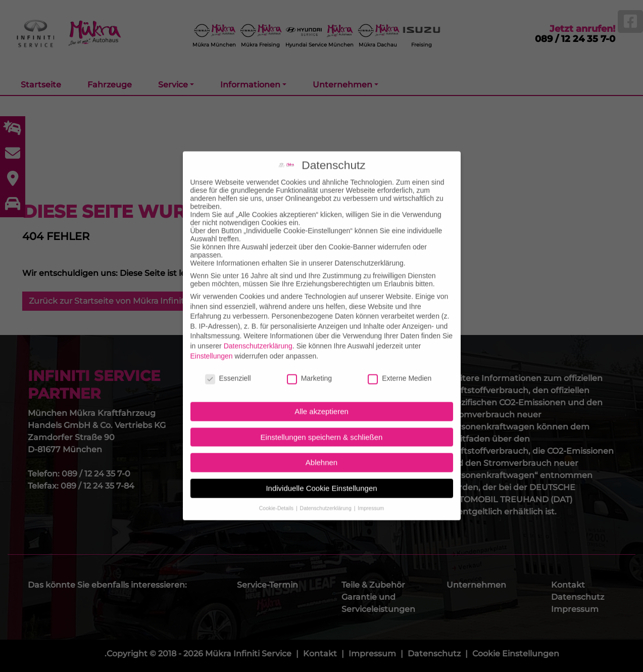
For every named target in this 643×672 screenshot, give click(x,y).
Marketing (309, 362)
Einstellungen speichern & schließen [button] (322, 420)
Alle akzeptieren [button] (321, 395)
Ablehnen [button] (321, 446)
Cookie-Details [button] (277, 491)
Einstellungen (212, 339)
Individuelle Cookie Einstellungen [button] (321, 472)
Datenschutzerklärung (258, 329)
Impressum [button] (371, 491)
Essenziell (228, 362)
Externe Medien (400, 362)
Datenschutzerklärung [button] (327, 491)
